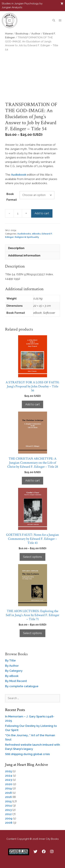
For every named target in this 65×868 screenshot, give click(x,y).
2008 (9, 823)
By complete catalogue (22, 686)
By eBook (12, 676)
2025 (8, 771)
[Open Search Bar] (54, 21)
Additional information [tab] (24, 255)
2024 (9, 776)
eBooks (36, 234)
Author (36, 34)
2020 (9, 784)
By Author (12, 666)
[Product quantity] (18, 213)
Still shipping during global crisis (27, 754)
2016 (8, 797)
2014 (8, 805)
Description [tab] (16, 248)
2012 (8, 814)
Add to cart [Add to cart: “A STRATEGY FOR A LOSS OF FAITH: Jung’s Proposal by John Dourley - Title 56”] (32, 404)
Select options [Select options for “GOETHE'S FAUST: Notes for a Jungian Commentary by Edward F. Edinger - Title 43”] (32, 557)
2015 (8, 801)
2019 (8, 788)
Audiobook (19, 175)
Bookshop (22, 34)
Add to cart (42, 213)
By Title (10, 660)
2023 (9, 780)
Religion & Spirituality (27, 237)
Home (9, 34)
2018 (8, 793)
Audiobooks (24, 234)
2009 (9, 818)
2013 (8, 810)
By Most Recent (16, 681)
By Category (14, 671)
